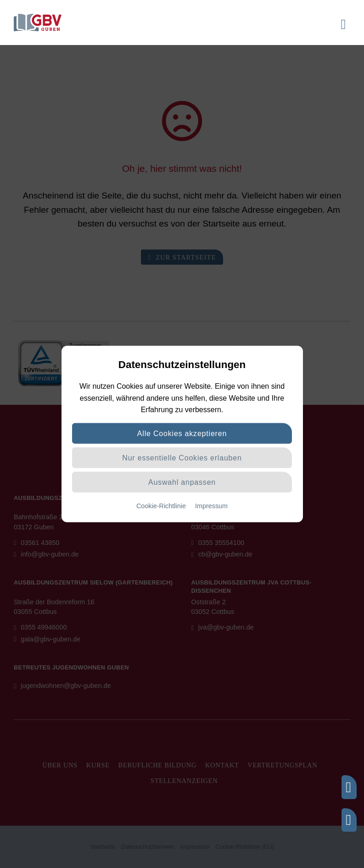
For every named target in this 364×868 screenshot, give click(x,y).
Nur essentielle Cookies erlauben (182, 458)
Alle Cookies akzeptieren (182, 434)
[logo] (38, 17)
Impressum (211, 506)
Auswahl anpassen (182, 482)
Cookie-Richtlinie (161, 506)
